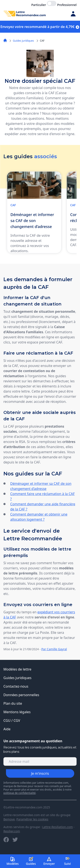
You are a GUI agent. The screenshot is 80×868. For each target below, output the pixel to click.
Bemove (9, 819)
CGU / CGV (12, 720)
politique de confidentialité (20, 793)
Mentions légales (17, 712)
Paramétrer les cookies (32, 819)
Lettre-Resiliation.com (57, 827)
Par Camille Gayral (54, 649)
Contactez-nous (16, 686)
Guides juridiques (23, 41)
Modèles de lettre (17, 669)
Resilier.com (12, 831)
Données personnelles (21, 695)
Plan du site (13, 703)
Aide (7, 729)
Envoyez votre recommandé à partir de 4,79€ (40, 27)
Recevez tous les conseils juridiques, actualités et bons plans (40, 750)
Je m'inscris (40, 773)
